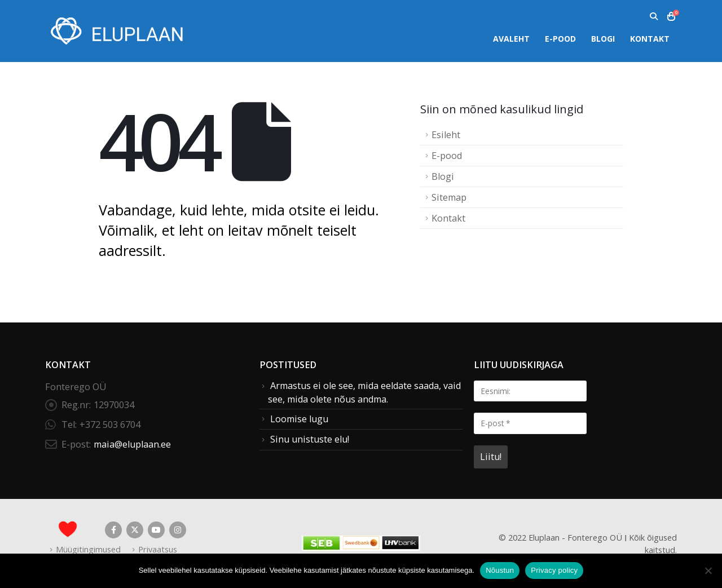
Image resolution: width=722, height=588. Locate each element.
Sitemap (449, 197)
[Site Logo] (116, 31)
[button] (653, 16)
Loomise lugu (299, 419)
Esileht (446, 135)
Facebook (113, 530)
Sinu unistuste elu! (310, 439)
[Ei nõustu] (708, 571)
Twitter (135, 530)
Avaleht (511, 39)
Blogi (603, 39)
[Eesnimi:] (530, 391)
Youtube (156, 530)
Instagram (178, 530)
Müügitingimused (88, 549)
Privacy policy (554, 570)
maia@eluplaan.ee (132, 444)
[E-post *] (530, 423)
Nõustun (500, 570)
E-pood (560, 39)
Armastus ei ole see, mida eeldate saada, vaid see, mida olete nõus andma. (364, 392)
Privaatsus (158, 549)
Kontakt (650, 39)
